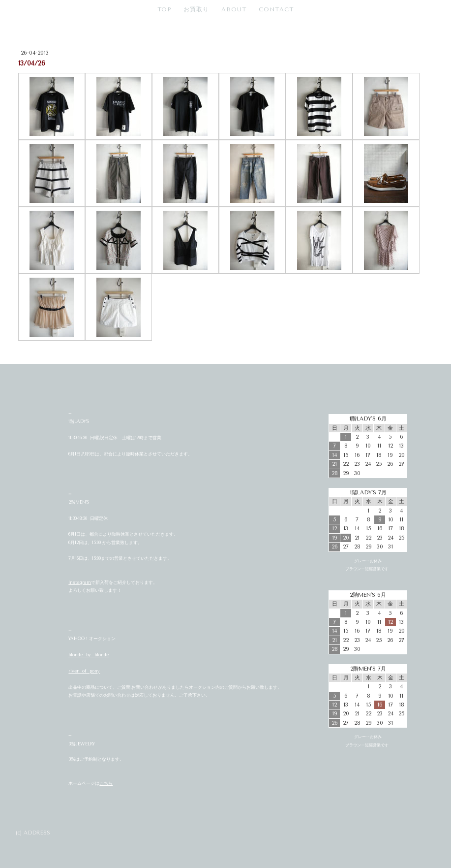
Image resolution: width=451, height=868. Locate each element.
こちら (106, 783)
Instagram (80, 582)
